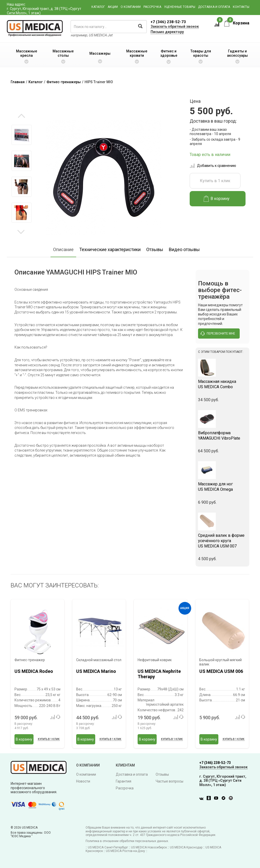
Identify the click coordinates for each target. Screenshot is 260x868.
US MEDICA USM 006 (221, 671)
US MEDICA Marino (96, 671)
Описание (63, 249)
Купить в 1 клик (215, 181)
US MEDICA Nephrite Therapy (159, 674)
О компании (131, 7)
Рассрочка (152, 7)
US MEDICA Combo (223, 384)
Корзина (237, 23)
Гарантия (124, 781)
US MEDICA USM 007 (223, 541)
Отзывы (155, 249)
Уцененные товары (180, 7)
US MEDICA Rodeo (34, 671)
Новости (83, 781)
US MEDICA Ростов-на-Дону (125, 851)
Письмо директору (167, 32)
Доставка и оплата (214, 7)
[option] (21, 135)
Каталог (98, 7)
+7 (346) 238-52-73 (168, 22)
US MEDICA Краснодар (186, 847)
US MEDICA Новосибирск (149, 847)
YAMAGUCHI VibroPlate (223, 436)
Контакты (241, 7)
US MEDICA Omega (223, 487)
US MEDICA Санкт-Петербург (108, 847)
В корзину (217, 199)
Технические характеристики (110, 249)
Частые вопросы (169, 781)
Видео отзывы (184, 249)
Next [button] (21, 232)
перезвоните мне (218, 334)
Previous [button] (21, 116)
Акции (113, 7)
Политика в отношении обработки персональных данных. (127, 841)
